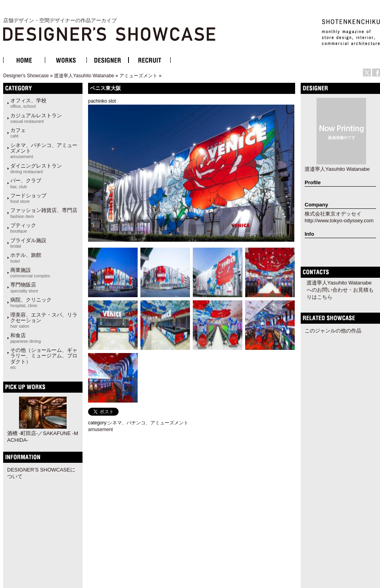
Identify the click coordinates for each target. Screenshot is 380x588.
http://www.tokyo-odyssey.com (339, 220)
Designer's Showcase (26, 76)
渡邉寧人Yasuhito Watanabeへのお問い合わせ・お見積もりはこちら (340, 290)
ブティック (23, 228)
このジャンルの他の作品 (333, 331)
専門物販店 (24, 287)
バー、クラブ (26, 183)
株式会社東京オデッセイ (333, 214)
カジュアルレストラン (36, 118)
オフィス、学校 (28, 103)
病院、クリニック (31, 302)
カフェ (18, 133)
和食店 (26, 338)
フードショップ (28, 198)
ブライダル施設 (28, 243)
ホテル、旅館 (26, 258)
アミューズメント (138, 76)
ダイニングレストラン (36, 168)
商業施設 (30, 273)
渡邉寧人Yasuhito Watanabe (84, 76)
